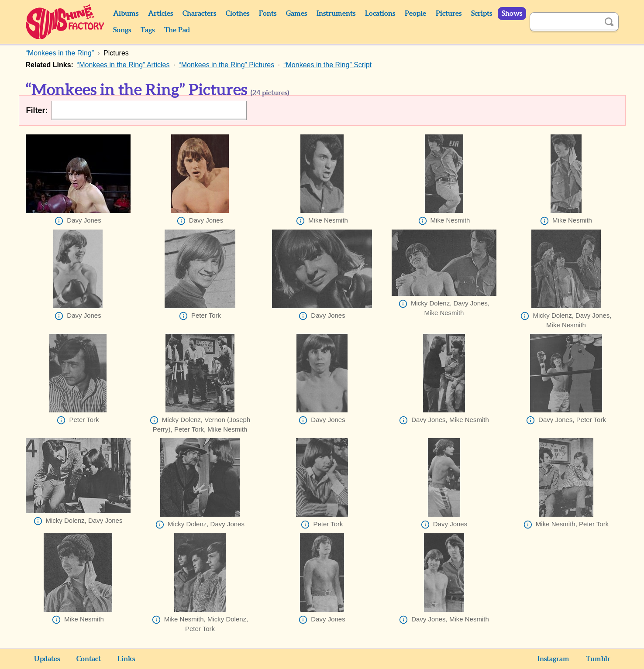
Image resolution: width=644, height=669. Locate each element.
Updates (47, 659)
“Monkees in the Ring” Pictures (226, 65)
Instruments (336, 14)
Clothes (238, 14)
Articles (160, 14)
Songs (122, 30)
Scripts (482, 14)
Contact (89, 659)
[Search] (565, 22)
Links (126, 659)
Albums (126, 14)
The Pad (177, 30)
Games (296, 14)
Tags (148, 30)
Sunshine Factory (65, 22)
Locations (380, 14)
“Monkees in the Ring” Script (327, 65)
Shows (512, 14)
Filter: (37, 110)
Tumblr (598, 659)
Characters (199, 14)
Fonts (268, 14)
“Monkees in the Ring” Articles (123, 65)
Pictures (449, 14)
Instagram (553, 659)
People (415, 14)
